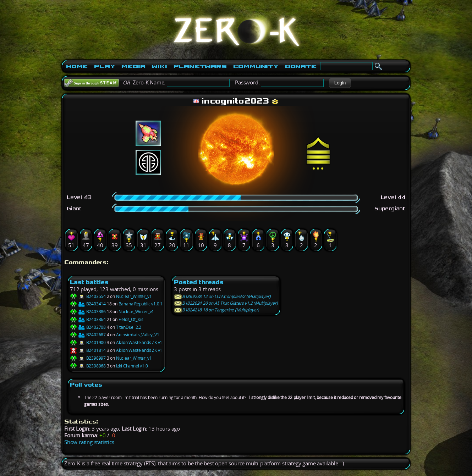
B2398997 (88, 358)
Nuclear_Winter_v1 (134, 296)
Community (256, 66)
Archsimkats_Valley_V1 (138, 335)
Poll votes (86, 385)
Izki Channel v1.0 (132, 366)
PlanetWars (200, 66)
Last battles (89, 282)
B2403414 (88, 304)
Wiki (159, 66)
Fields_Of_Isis (131, 319)
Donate (301, 66)
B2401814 (88, 350)
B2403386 (88, 312)
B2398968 (88, 366)
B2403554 (88, 296)
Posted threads (199, 282)
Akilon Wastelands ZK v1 (139, 342)
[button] (340, 83)
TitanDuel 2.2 (129, 327)
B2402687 (88, 335)
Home (77, 66)
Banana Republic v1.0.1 (141, 304)
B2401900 (88, 342)
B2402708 (88, 327)
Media (133, 66)
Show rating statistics (89, 442)
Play (105, 66)
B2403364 (88, 319)
